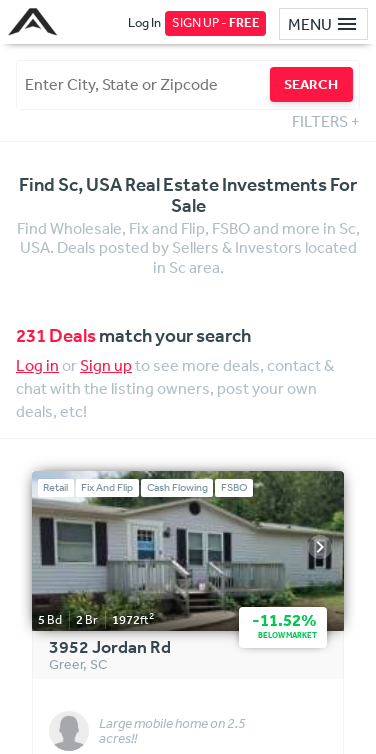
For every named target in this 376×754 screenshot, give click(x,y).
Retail (55, 487)
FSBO (234, 487)
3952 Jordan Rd (110, 648)
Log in (37, 365)
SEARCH (311, 84)
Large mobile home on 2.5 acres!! (172, 732)
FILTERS (326, 121)
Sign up (106, 365)
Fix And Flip (107, 487)
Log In (144, 22)
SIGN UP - (216, 22)
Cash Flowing (177, 487)
